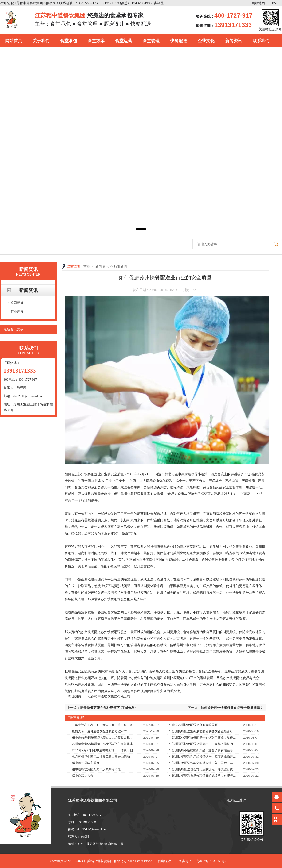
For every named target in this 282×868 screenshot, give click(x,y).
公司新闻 (17, 303)
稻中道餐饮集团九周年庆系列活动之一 (98, 769)
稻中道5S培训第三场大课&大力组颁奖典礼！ (102, 738)
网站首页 (14, 41)
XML (275, 3)
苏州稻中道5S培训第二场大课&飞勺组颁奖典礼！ (105, 744)
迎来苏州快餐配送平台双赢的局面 (195, 725)
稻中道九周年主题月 (86, 763)
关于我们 (41, 41)
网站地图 (258, 3)
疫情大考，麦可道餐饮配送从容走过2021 (100, 731)
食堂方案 (96, 41)
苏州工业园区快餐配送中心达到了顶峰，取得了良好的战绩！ (213, 738)
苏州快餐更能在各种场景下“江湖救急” (108, 708)
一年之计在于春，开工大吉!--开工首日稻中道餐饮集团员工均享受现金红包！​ (124, 725)
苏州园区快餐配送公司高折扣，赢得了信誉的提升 (205, 744)
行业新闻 (17, 311)
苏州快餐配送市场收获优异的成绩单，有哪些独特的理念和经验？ (216, 776)
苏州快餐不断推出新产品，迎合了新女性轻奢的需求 (207, 750)
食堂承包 (69, 41)
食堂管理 (151, 41)
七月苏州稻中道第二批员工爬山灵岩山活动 (101, 757)
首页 (87, 267)
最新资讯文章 (13, 329)
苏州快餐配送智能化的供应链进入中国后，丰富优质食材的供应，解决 (219, 763)
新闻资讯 (234, 41)
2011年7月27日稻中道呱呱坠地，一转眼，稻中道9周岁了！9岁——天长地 (122, 750)
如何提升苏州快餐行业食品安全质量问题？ (232, 708)
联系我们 (261, 41)
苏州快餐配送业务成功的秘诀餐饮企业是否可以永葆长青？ (211, 731)
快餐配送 (179, 41)
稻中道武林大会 (83, 776)
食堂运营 (124, 41)
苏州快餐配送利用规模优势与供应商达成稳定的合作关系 (210, 757)
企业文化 (206, 41)
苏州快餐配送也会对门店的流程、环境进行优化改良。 (208, 769)
